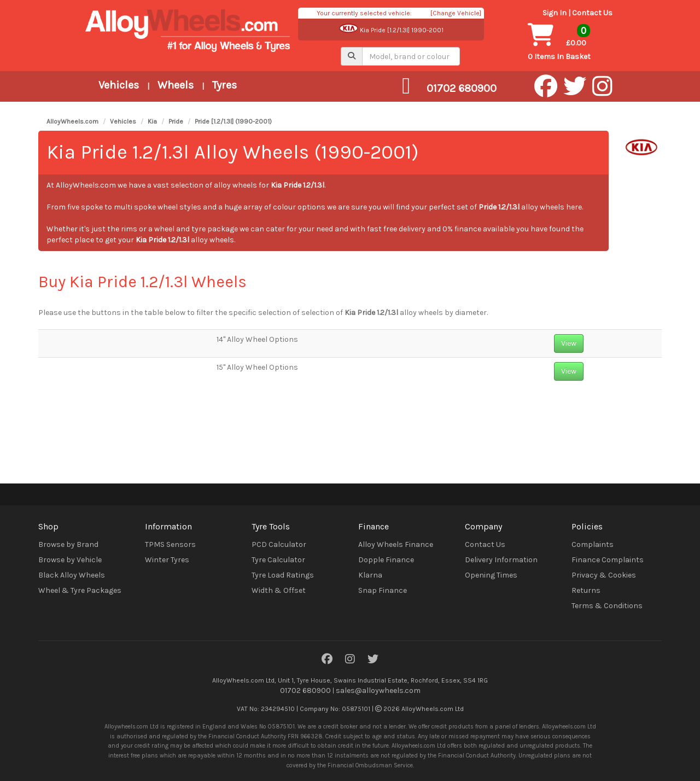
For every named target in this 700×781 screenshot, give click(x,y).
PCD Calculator (279, 544)
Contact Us (592, 13)
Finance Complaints (608, 560)
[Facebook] (327, 660)
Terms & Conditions (607, 606)
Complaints (593, 544)
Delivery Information (501, 560)
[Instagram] (350, 660)
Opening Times (491, 575)
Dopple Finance (386, 560)
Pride (176, 121)
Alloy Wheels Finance (396, 544)
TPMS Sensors (170, 544)
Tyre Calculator (278, 560)
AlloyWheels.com (72, 121)
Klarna (370, 575)
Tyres (224, 85)
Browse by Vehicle (70, 560)
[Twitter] (373, 660)
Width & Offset (279, 590)
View (569, 343)
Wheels (176, 85)
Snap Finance (383, 590)
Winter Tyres (167, 560)
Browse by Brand (68, 544)
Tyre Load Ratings (283, 575)
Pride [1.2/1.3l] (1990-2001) (233, 121)
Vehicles (119, 85)
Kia (152, 121)
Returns (586, 590)
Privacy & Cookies (604, 575)
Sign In (555, 13)
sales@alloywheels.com (378, 690)
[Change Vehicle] (456, 13)
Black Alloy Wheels (72, 575)
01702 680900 (305, 690)
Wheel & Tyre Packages (80, 590)
